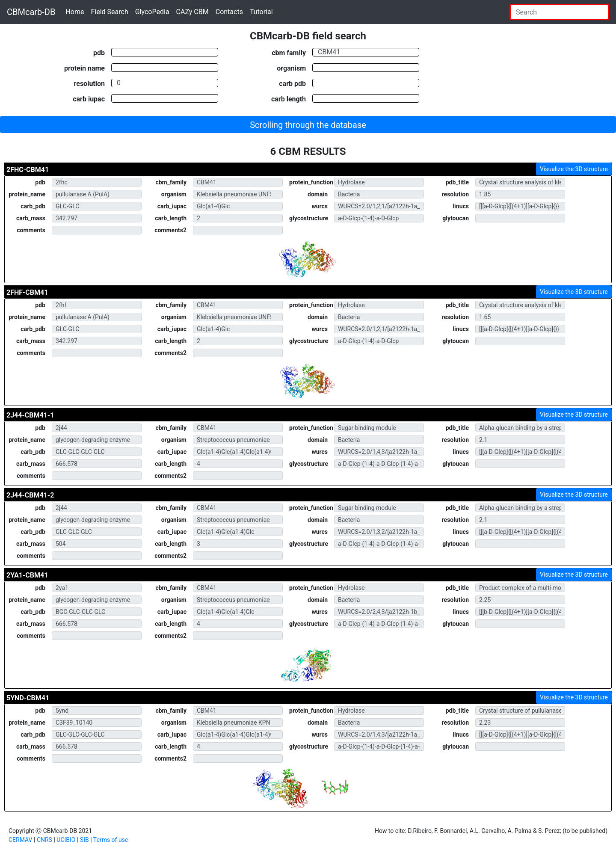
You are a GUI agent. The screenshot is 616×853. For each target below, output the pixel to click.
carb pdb (292, 83)
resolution (89, 83)
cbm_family (171, 182)
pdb (99, 53)
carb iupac (89, 99)
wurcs (320, 206)
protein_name (27, 194)
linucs (461, 206)
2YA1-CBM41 (27, 575)
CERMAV (21, 840)
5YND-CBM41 (28, 698)
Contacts (229, 12)
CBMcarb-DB (31, 12)
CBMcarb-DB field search (308, 36)
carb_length (171, 218)
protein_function (311, 182)
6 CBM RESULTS (308, 151)
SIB (84, 840)
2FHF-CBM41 (27, 292)
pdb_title (457, 182)
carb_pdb (33, 206)
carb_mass (31, 218)
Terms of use (111, 840)
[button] (308, 124)
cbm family (289, 53)
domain (318, 194)
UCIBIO (66, 840)
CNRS (44, 840)
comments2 (170, 230)
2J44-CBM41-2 (30, 495)
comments (31, 230)
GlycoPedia (152, 12)
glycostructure (309, 218)
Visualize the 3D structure (574, 169)
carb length (289, 99)
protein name (84, 68)
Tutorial (261, 12)
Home (75, 12)
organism (291, 68)
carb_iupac (172, 206)
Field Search (109, 12)
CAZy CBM (192, 12)
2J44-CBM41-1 (30, 415)
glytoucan (456, 218)
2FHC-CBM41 (28, 170)
